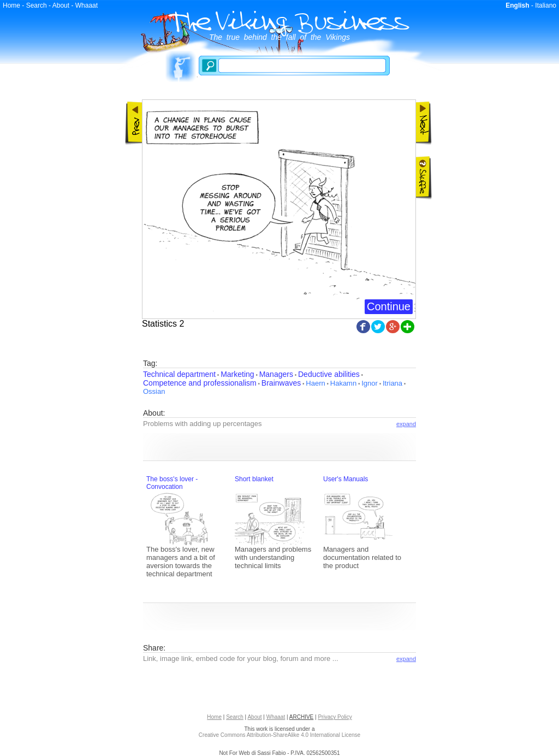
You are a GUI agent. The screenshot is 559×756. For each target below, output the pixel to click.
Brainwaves (281, 383)
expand (406, 424)
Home (11, 5)
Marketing (237, 374)
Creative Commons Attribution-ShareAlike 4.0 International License (279, 735)
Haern (315, 383)
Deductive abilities (329, 374)
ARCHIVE (301, 717)
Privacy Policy (335, 717)
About (61, 5)
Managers (276, 374)
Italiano (546, 5)
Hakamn (343, 383)
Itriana (393, 383)
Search (37, 5)
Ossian (154, 391)
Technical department (179, 374)
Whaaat (87, 5)
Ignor (370, 383)
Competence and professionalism (200, 383)
